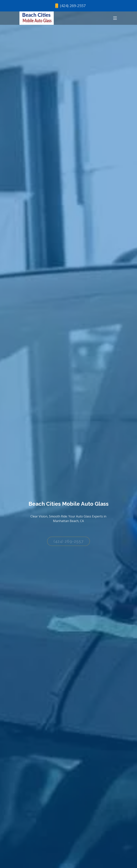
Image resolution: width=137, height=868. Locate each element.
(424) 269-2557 (68, 543)
